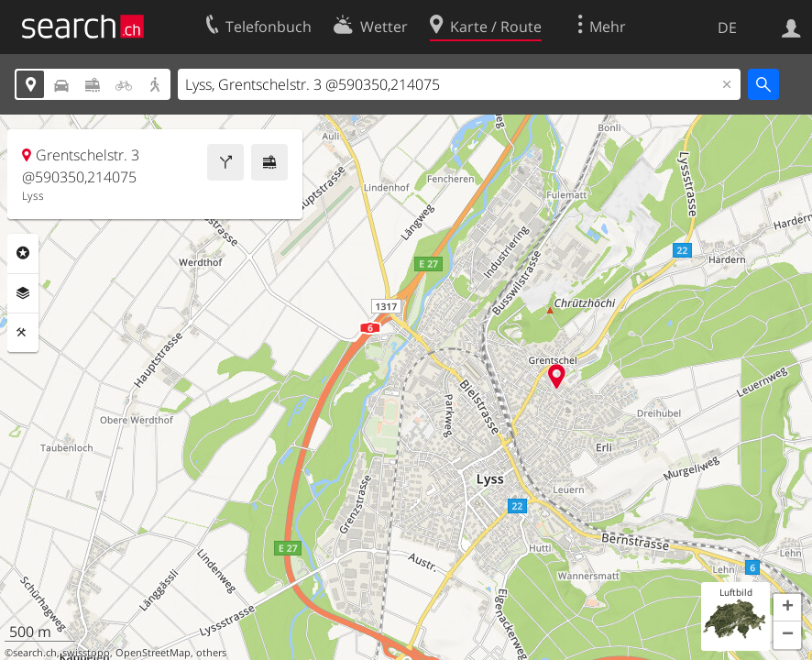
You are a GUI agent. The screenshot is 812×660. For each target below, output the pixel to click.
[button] (787, 608)
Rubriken (23, 253)
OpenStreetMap (153, 653)
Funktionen (23, 333)
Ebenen (23, 293)
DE (727, 27)
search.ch (35, 653)
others (211, 653)
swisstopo (86, 653)
